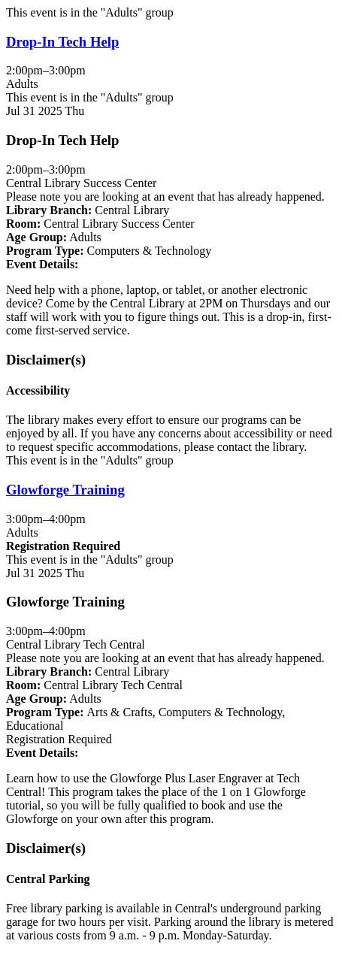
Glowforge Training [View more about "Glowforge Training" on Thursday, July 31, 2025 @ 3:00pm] (65, 490)
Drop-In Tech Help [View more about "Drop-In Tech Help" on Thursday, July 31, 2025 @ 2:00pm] (62, 42)
